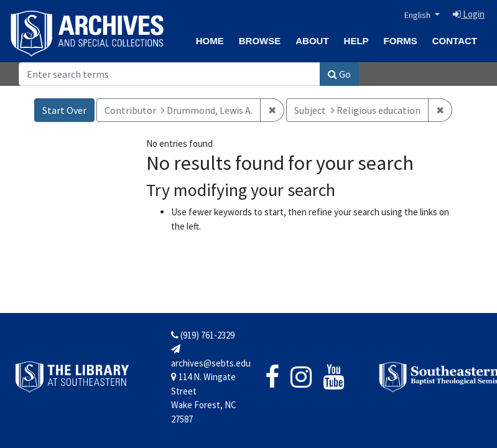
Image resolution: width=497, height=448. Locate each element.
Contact (455, 41)
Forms (401, 41)
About (312, 41)
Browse (260, 41)
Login (469, 14)
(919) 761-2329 (203, 335)
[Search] (170, 74)
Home (210, 41)
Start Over (64, 110)
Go (339, 74)
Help (356, 41)
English (418, 15)
